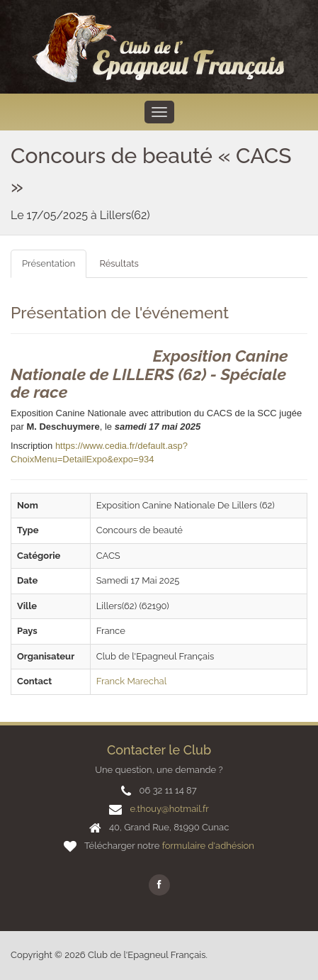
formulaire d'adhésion (208, 846)
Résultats (119, 263)
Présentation (49, 263)
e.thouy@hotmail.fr (169, 809)
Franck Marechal (131, 681)
